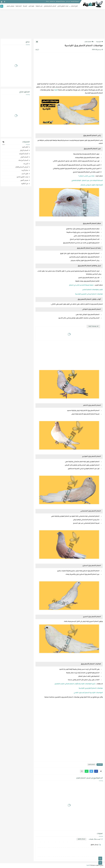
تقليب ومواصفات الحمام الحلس (92, 290)
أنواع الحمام (74, 6)
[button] (96, 771)
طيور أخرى (31, 6)
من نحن (68, 2)
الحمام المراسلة (23, 160)
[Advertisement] (52, 24)
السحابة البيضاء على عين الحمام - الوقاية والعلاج (87, 181)
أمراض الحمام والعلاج (50, 6)
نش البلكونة (39, 6)
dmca (47, 2)
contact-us (52, 2)
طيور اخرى (25, 174)
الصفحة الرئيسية (75, 2)
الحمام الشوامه (24, 154)
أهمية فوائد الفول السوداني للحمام (92, 185)
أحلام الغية (19, 6)
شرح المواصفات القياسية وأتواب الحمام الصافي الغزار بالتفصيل (75, 684)
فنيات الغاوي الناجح (63, 6)
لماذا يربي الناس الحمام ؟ (86, 176)
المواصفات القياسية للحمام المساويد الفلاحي (88, 693)
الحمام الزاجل (24, 150)
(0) (37, 50)
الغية (56, 90)
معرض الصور (10, 6)
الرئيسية (100, 42)
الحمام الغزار (89, 42)
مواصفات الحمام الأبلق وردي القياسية (91, 688)
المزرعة (25, 6)
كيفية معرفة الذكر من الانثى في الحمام (81, 285)
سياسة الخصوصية (60, 2)
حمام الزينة (25, 170)
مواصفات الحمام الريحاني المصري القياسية (89, 294)
